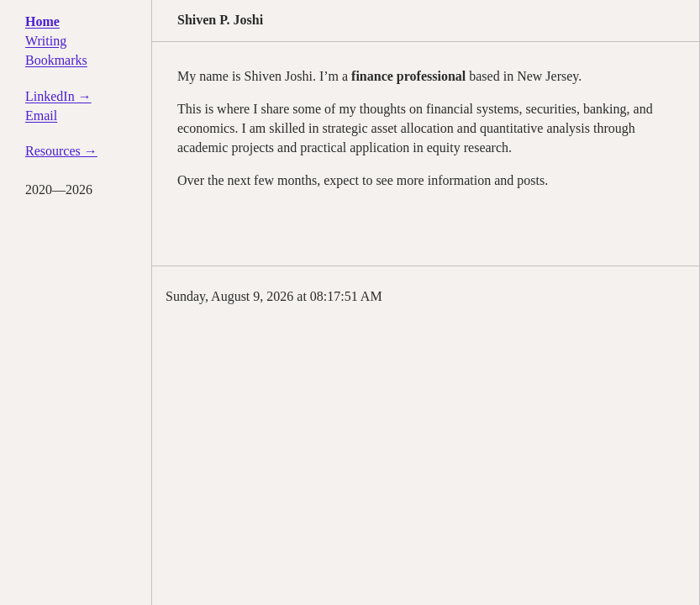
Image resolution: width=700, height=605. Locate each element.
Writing (46, 41)
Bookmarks (56, 60)
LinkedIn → (58, 96)
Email (41, 116)
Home (42, 21)
